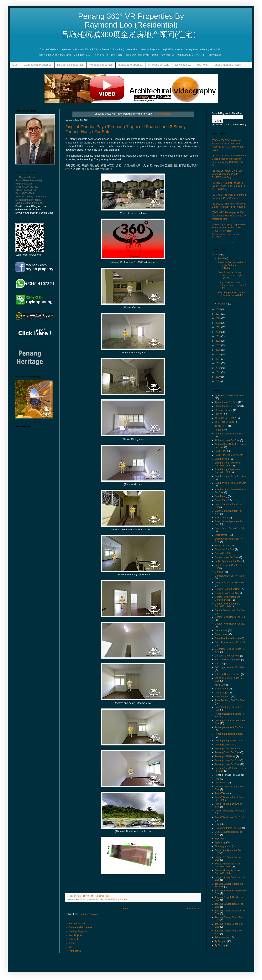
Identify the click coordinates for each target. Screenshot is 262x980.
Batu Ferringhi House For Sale (230, 483)
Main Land (220, 685)
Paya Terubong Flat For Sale (230, 700)
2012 (218, 368)
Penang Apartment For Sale (229, 727)
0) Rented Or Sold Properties (230, 396)
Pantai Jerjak (221, 693)
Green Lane (221, 634)
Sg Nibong (220, 843)
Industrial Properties (130, 65)
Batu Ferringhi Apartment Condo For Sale (228, 471)
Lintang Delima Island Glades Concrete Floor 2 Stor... (232, 285)
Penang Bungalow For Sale (229, 741)
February (223, 304)
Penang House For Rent (227, 760)
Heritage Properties (101, 65)
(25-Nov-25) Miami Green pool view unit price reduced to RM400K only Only (228, 174)
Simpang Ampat (223, 846)
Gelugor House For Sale (227, 593)
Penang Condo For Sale (227, 752)
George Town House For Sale (230, 624)
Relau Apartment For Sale (228, 828)
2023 (218, 318)
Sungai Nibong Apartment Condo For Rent (228, 865)
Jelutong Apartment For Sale (229, 667)
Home (126, 909)
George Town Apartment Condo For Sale (227, 605)
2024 (218, 314)
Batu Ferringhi (222, 459)
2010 (218, 377)
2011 (218, 372)
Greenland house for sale (228, 638)
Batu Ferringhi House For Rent (231, 476)
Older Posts (193, 909)
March (222, 258)
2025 (218, 309)
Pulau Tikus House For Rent (229, 817)
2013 (218, 363)
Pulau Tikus (221, 793)
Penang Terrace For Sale (116, 899)
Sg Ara (218, 839)
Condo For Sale (223, 553)
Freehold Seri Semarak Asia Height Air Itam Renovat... (232, 265)
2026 (218, 255)
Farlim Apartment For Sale (228, 561)
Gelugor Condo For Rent (227, 589)
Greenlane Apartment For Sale (231, 642)
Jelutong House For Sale (228, 674)
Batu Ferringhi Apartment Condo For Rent (228, 464)
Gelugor (219, 572)
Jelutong (219, 664)
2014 (218, 359)
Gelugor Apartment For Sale (229, 583)
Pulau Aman (221, 783)
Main (15, 65)
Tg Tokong (220, 945)
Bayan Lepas (222, 518)
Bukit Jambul (221, 535)
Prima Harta (75, 951)
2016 (218, 350)
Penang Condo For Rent (227, 749)
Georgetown (221, 630)
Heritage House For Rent (228, 660)
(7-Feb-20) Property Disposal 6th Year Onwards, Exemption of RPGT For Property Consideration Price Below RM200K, (229, 231)
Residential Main (77, 924)
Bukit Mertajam (223, 546)
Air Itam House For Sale (227, 440)
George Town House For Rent (230, 617)
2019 (218, 336)
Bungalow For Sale (225, 549)
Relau (218, 824)
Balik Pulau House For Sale (229, 455)
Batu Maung (221, 496)
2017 (218, 345)
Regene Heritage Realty (227, 65)
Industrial (73, 939)
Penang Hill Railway (225, 756)
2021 (218, 327)
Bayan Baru (221, 500)
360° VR (202, 65)
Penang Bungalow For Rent (229, 734)
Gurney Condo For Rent (227, 656)
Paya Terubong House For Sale (89, 899)
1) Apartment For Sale (226, 402)
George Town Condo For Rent (230, 610)
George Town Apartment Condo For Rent (227, 598)
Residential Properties (70, 65)
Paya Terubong (223, 697)
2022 (218, 323)
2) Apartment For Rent (226, 406)
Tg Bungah (220, 941)
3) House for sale (224, 410)
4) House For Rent (224, 418)
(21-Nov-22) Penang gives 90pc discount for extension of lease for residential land (229, 216)
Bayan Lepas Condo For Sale (230, 528)
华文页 (72, 943)
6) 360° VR (220, 426)
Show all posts (163, 114)
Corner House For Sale (227, 557)
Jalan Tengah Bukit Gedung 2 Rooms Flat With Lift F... (232, 295)
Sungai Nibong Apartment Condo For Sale (228, 872)
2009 (218, 381)
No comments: (103, 896)
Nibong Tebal (222, 689)
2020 (218, 332)
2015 (218, 355)
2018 (218, 341)
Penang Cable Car (224, 745)
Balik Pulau (221, 451)
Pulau (218, 779)
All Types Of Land (159, 65)
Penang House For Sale (227, 764)
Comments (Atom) (89, 914)
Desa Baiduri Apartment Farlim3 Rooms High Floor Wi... (230, 275)
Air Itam (219, 430)
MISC (71, 947)
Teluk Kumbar (222, 937)
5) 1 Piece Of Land (224, 422)
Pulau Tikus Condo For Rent (229, 811)
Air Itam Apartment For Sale (229, 434)
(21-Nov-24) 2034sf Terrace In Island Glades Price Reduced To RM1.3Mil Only (228, 186)
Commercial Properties (38, 65)
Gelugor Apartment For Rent (229, 576)
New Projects (183, 65)
